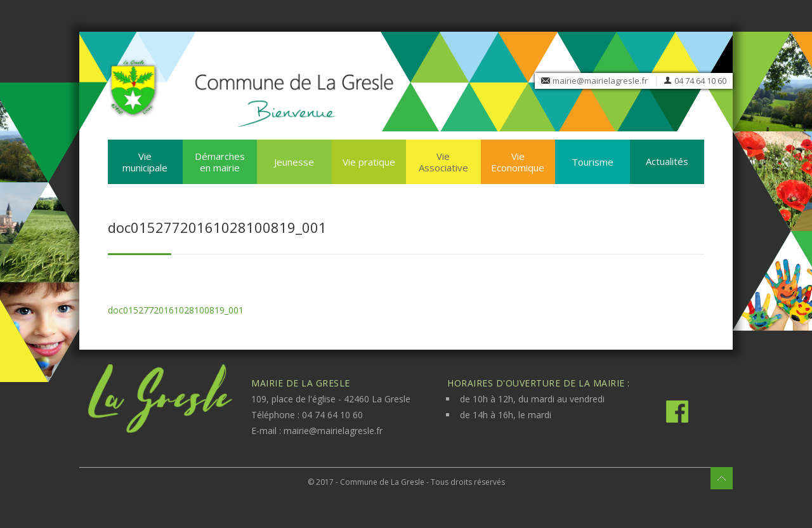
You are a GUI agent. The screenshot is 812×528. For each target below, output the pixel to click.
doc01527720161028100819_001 (176, 310)
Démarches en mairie (220, 162)
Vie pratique (369, 162)
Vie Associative (443, 162)
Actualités (667, 161)
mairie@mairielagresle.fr (600, 81)
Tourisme (593, 162)
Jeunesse (294, 162)
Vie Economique (518, 162)
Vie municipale (145, 162)
